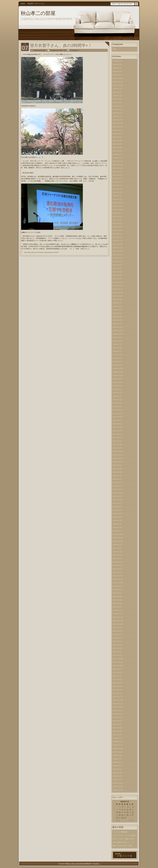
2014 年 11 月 (118, 538)
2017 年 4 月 (117, 438)
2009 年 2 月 (117, 776)
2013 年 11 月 (118, 579)
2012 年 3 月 (117, 648)
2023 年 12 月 (118, 161)
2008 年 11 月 (118, 787)
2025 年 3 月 (117, 109)
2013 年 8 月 (117, 590)
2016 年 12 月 (118, 451)
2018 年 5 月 (117, 393)
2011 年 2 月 (117, 693)
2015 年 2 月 (117, 527)
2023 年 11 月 (118, 165)
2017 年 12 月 (118, 410)
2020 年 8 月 (117, 299)
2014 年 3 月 (117, 565)
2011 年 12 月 (118, 659)
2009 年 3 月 (117, 773)
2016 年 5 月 (117, 476)
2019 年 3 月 (117, 358)
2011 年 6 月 (117, 679)
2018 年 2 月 (117, 403)
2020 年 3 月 (117, 317)
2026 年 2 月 (117, 71)
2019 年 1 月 (117, 365)
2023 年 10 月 (118, 168)
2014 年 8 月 (117, 548)
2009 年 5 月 (117, 766)
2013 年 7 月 (117, 593)
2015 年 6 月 (117, 514)
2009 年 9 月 (117, 752)
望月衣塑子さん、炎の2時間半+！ (61, 45)
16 (122, 812)
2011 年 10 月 (118, 666)
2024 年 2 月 (117, 154)
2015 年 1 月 (117, 531)
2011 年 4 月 (117, 686)
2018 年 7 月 (117, 386)
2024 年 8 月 (117, 134)
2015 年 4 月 (117, 521)
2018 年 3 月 (117, 400)
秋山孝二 (97, 864)
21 (117, 815)
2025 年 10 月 (118, 85)
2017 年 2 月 (117, 445)
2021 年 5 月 (117, 268)
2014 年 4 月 (117, 562)
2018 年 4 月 (117, 396)
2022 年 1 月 (117, 241)
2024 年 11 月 (118, 123)
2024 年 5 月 (117, 144)
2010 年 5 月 (117, 724)
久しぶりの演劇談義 (120, 832)
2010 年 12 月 (118, 700)
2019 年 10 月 (118, 334)
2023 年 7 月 (117, 179)
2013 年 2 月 (117, 610)
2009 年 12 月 (118, 742)
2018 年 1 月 (117, 407)
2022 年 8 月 (117, 217)
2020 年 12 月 (118, 286)
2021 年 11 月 (118, 248)
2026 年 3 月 (117, 68)
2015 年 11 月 (118, 496)
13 (133, 810)
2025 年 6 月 (117, 99)
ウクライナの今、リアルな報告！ (125, 835)
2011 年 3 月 (117, 690)
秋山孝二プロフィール (36, 4)
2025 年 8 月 (117, 92)
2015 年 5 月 (117, 517)
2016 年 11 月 (118, 455)
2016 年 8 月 (117, 465)
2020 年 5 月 (117, 310)
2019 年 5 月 (117, 351)
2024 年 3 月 (117, 151)
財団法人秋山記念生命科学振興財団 (78, 864)
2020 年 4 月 (117, 313)
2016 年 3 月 (117, 483)
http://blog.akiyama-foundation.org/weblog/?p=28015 (41, 252)
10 (125, 810)
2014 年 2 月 (117, 569)
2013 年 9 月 (117, 586)
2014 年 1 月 (117, 572)
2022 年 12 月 (118, 203)
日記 (65, 50)
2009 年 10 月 (118, 749)
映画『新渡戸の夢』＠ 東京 (123, 846)
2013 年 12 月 (118, 576)
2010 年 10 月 (118, 707)
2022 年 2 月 (117, 237)
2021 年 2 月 (117, 279)
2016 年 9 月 (117, 462)
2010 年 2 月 (117, 735)
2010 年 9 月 (117, 711)
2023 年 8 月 (117, 175)
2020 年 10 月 (118, 293)
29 (120, 818)
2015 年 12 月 (118, 493)
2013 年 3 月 (117, 607)
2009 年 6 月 (117, 762)
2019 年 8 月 (117, 341)
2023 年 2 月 (117, 196)
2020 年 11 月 (118, 289)
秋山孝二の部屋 (38, 13)
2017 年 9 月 (117, 420)
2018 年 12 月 (118, 369)
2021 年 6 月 (117, 265)
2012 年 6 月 (117, 638)
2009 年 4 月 (117, 769)
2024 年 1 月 (117, 158)
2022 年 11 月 (118, 206)
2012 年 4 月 (117, 645)
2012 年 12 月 (118, 617)
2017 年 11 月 (118, 413)
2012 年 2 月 (117, 652)
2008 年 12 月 (118, 783)
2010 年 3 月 (117, 731)
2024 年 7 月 (117, 137)
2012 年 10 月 (118, 624)
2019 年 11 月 (118, 331)
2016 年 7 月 (117, 469)
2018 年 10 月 (118, 375)
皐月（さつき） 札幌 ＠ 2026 (123, 839)
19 (130, 812)
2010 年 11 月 (118, 704)
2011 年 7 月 (117, 676)
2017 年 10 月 (118, 417)
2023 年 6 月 (117, 182)
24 (125, 815)
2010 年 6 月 (117, 721)
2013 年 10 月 (118, 583)
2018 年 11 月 (118, 372)
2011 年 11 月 (118, 662)
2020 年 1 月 (117, 324)
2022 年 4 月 (117, 230)
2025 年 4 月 (117, 106)
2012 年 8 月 (117, 631)
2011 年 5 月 (117, 683)
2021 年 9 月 (117, 255)
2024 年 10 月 (118, 127)
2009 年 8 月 (117, 755)
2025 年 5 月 (117, 103)
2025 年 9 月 (117, 89)
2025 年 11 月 (118, 82)
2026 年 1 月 (117, 75)
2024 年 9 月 (117, 130)
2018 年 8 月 (117, 382)
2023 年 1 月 (117, 199)
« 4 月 (118, 821)
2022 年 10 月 (118, 210)
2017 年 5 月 (117, 434)
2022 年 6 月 (117, 223)
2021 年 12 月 (118, 244)
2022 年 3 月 (117, 234)
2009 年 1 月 (117, 780)
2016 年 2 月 (117, 486)
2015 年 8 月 (117, 507)
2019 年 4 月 (117, 355)
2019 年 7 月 (117, 344)
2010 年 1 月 (117, 738)
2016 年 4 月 (117, 479)
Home (23, 4)
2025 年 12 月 (118, 78)
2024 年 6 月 (117, 141)
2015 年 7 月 (117, 510)
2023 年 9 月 (117, 172)
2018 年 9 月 (117, 379)
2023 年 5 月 (117, 185)
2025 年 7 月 (117, 96)
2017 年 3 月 (117, 441)
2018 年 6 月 (117, 389)
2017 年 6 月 (117, 431)
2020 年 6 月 (117, 306)
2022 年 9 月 (117, 213)
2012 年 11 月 (118, 621)
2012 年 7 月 (117, 635)
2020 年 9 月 (117, 296)
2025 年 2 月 (117, 113)
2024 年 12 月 (118, 120)
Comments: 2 (74, 50)
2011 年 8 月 (117, 673)
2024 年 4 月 (117, 147)
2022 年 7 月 (117, 220)
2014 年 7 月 (117, 552)
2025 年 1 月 (117, 116)
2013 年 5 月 (117, 600)
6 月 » (132, 821)
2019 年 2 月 (117, 362)
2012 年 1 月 (117, 655)
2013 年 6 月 (117, 597)
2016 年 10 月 (118, 458)
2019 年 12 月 (118, 327)
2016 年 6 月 (117, 472)
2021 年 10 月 (118, 251)
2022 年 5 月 (117, 227)
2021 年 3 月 (117, 275)
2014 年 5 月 (117, 559)
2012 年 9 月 (117, 628)
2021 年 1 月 (117, 282)
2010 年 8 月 (117, 714)
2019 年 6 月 (117, 348)
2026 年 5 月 (117, 61)
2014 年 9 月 (117, 545)
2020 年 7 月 (117, 303)
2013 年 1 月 (117, 614)
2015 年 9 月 (117, 503)
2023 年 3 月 (117, 192)
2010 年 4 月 (117, 728)
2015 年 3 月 (117, 524)
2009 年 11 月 (118, 745)
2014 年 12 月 (118, 534)
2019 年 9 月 (117, 337)
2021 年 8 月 (117, 258)
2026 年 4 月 (117, 65)
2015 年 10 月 (118, 500)
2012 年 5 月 (117, 641)
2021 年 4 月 (117, 272)
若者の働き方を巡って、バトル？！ (123, 843)
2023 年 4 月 (117, 189)
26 (130, 815)
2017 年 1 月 (117, 448)
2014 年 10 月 (118, 541)
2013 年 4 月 (117, 603)
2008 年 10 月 (118, 790)
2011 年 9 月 (117, 669)
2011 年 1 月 (117, 697)
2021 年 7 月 (117, 261)
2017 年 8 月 (117, 424)
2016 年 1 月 (117, 489)
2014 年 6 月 (117, 555)
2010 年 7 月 (117, 717)
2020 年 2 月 (117, 320)
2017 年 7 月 (117, 427)
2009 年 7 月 (117, 759)
